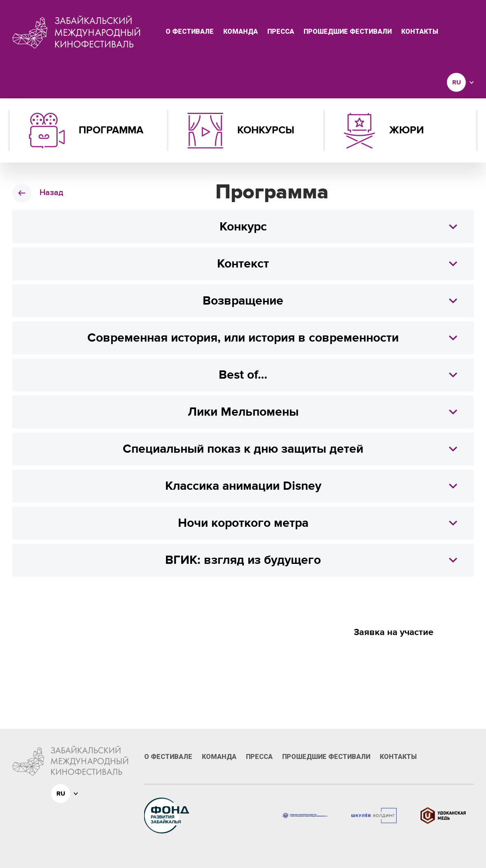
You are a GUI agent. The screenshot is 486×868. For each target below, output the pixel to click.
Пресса (281, 32)
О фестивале (190, 32)
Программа (86, 131)
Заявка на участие (394, 632)
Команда (241, 32)
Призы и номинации (394, 656)
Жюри (384, 131)
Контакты (420, 32)
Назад (51, 193)
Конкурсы (241, 131)
